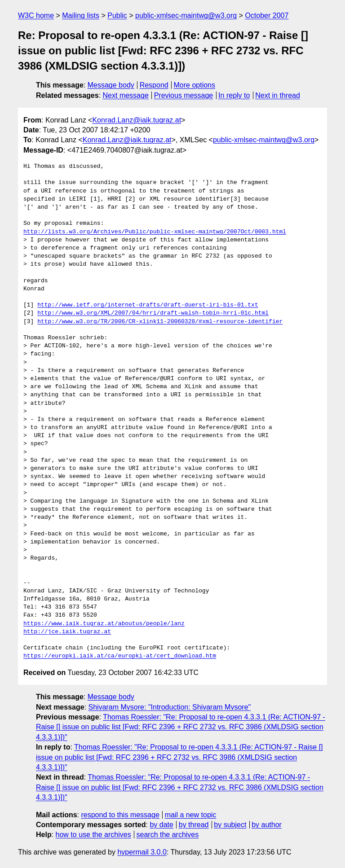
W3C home (36, 15)
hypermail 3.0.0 (142, 852)
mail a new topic (191, 815)
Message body (111, 85)
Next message (126, 95)
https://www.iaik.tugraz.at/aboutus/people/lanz (104, 624)
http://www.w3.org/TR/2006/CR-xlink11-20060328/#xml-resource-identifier (160, 322)
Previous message (184, 95)
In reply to (234, 95)
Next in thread (278, 95)
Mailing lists (81, 15)
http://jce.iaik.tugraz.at (67, 632)
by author (267, 825)
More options (195, 85)
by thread (194, 825)
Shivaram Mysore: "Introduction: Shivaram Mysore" (170, 707)
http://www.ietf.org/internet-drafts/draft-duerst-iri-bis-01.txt (148, 305)
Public (117, 15)
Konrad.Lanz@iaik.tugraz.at (137, 120)
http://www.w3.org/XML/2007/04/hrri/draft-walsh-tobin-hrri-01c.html (153, 313)
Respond (154, 85)
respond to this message (120, 815)
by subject (230, 825)
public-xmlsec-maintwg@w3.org (186, 15)
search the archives (168, 835)
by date (161, 825)
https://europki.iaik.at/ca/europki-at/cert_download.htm (120, 656)
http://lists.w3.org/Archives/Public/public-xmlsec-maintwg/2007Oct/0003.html (155, 232)
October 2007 (267, 15)
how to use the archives (93, 835)
